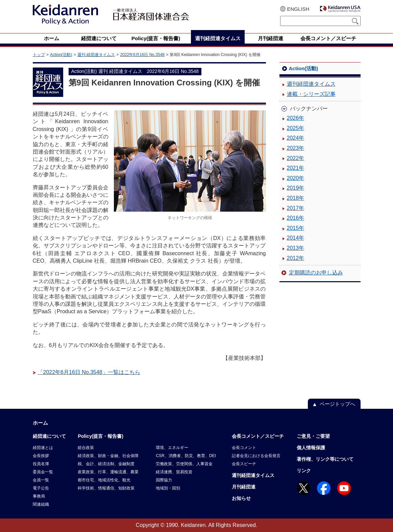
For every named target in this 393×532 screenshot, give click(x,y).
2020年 (296, 178)
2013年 (296, 248)
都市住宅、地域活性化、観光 (104, 480)
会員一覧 (41, 480)
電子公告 (41, 488)
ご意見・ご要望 (313, 436)
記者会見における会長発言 (256, 456)
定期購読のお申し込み (316, 273)
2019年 (296, 188)
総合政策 (86, 448)
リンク (304, 471)
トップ (39, 55)
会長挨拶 (41, 456)
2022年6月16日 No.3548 (142, 55)
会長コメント (244, 448)
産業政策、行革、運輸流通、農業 (108, 472)
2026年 (296, 118)
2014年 (296, 238)
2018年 (296, 198)
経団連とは (43, 448)
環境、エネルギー (172, 448)
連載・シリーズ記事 (311, 94)
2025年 (296, 128)
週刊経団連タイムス (311, 84)
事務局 (39, 496)
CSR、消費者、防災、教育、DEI (186, 456)
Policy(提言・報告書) (101, 436)
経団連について (49, 436)
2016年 (296, 218)
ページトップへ (337, 404)
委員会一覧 (43, 472)
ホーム (40, 423)
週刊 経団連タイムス (96, 55)
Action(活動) (61, 55)
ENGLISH (298, 9)
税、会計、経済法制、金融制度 (106, 464)
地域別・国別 (168, 488)
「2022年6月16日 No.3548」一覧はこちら (89, 372)
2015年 (296, 228)
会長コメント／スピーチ (258, 436)
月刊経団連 (244, 487)
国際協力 (164, 480)
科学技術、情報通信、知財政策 (106, 488)
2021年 (296, 168)
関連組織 (41, 504)
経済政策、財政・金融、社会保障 (108, 456)
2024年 (296, 138)
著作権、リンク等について (325, 459)
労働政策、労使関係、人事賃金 (184, 464)
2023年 (296, 148)
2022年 (296, 158)
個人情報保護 (311, 448)
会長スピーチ (244, 464)
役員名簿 (41, 464)
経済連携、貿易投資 (174, 472)
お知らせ (241, 498)
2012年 (296, 258)
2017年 (296, 208)
